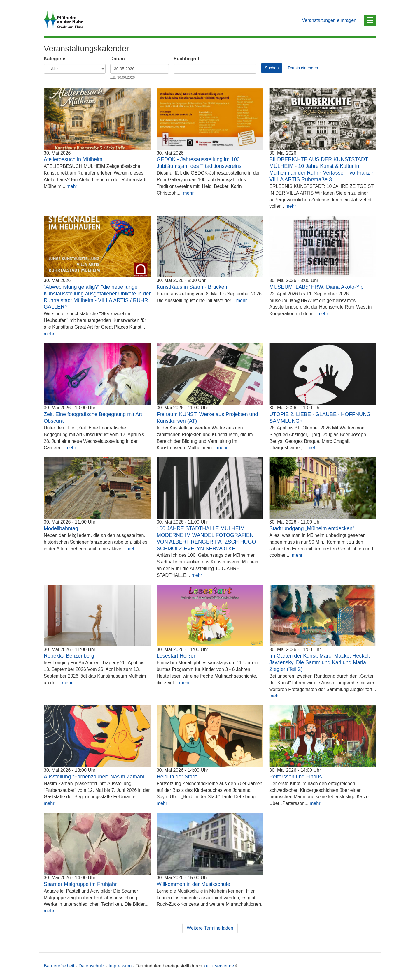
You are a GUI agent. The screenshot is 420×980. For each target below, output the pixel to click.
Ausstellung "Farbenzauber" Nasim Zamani (94, 777)
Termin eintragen (303, 68)
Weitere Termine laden (210, 928)
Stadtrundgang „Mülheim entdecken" (312, 528)
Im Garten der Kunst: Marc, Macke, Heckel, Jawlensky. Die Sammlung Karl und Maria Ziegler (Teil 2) (320, 662)
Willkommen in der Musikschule (193, 884)
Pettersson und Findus (295, 777)
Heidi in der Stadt (177, 777)
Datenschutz (91, 966)
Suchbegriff (187, 59)
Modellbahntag (61, 528)
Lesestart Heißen (177, 656)
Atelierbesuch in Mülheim (73, 159)
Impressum (120, 966)
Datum (118, 59)
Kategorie (55, 59)
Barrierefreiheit (59, 966)
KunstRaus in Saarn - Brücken (192, 287)
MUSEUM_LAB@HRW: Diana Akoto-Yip (316, 287)
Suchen (272, 68)
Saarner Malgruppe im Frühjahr (80, 884)
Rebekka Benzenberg (69, 656)
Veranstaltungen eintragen (329, 20)
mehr (72, 186)
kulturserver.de (221, 966)
